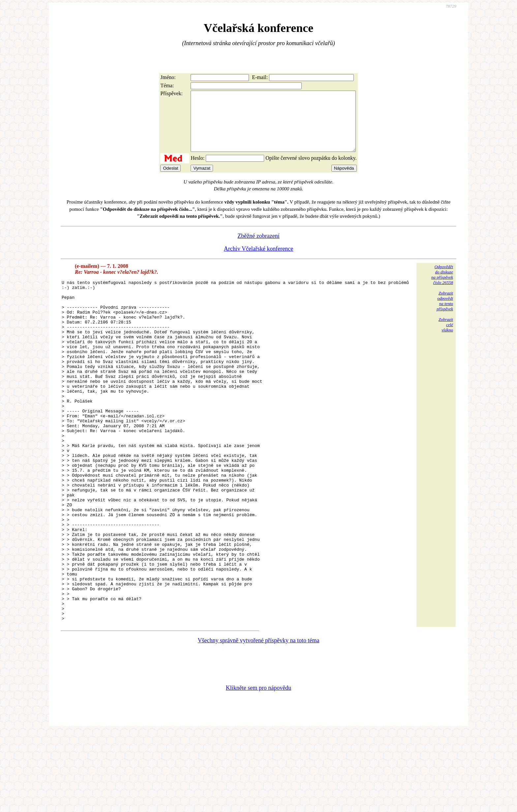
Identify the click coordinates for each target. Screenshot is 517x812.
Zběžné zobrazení (258, 248)
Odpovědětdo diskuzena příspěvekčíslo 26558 (442, 286)
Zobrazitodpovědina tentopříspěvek (445, 313)
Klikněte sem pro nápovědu (258, 768)
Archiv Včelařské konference (259, 261)
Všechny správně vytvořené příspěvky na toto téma (259, 720)
